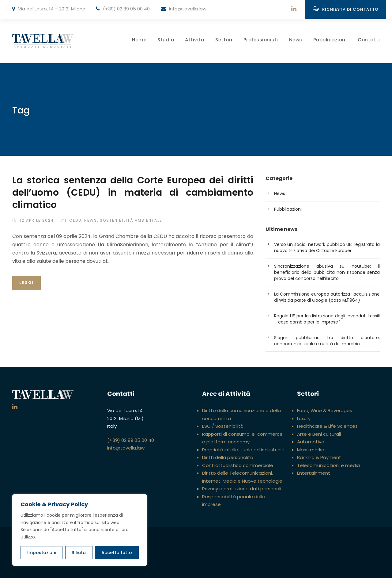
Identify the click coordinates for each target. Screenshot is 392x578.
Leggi (26, 283)
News (296, 40)
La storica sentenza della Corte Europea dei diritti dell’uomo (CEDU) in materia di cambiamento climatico (133, 193)
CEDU (75, 220)
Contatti (369, 40)
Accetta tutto (117, 553)
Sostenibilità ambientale (131, 220)
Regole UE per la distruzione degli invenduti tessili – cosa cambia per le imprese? (327, 319)
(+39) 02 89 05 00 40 (126, 9)
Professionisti (261, 40)
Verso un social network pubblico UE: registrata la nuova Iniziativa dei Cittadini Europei (327, 247)
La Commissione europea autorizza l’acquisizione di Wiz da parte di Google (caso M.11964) (327, 297)
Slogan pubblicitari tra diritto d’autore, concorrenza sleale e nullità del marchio (327, 341)
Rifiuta (79, 553)
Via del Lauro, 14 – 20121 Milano (52, 9)
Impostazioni (42, 553)
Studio (166, 40)
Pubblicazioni (330, 40)
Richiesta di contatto (346, 9)
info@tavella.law (188, 9)
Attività (195, 40)
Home (139, 40)
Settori (224, 40)
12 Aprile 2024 (37, 220)
